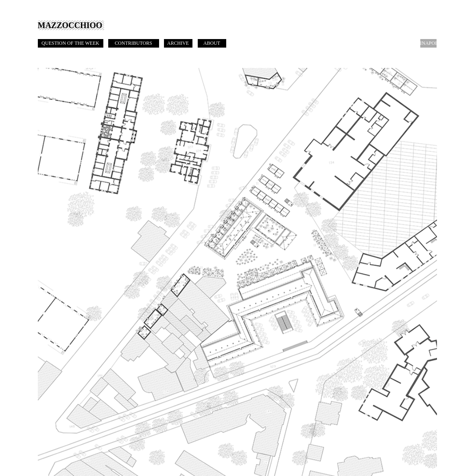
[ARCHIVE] (178, 43)
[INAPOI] (429, 43)
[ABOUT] (212, 43)
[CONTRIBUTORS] (134, 43)
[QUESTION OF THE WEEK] (71, 43)
